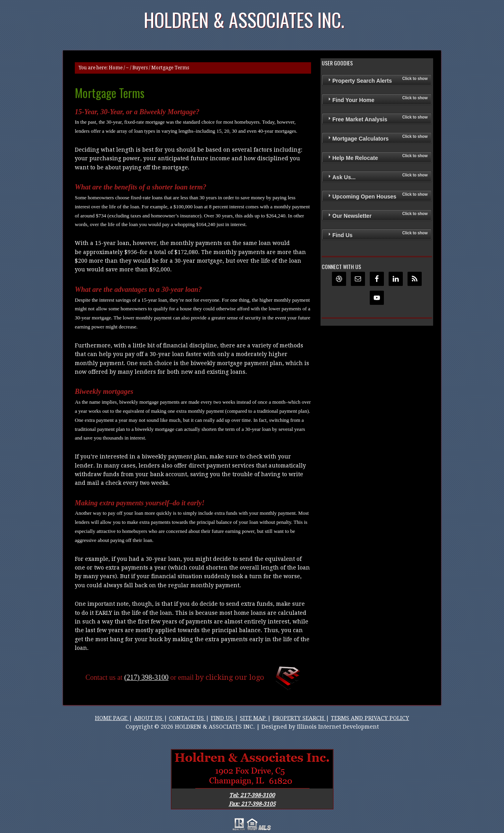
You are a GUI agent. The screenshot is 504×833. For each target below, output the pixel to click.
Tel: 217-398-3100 (252, 795)
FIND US (223, 718)
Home (116, 68)
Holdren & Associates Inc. (244, 19)
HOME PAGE (112, 718)
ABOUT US (149, 718)
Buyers (140, 68)
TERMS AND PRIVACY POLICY (370, 718)
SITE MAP (254, 718)
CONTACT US (187, 718)
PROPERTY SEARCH (299, 718)
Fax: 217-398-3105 (252, 804)
